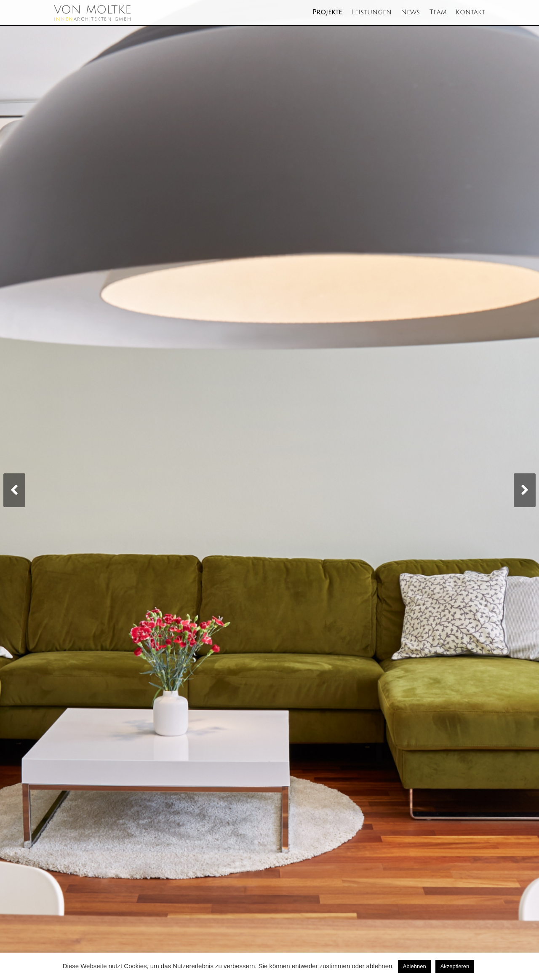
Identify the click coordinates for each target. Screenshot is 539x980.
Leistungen (371, 12)
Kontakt (470, 12)
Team (438, 12)
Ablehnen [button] (415, 966)
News (410, 12)
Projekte (327, 12)
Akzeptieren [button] (455, 966)
